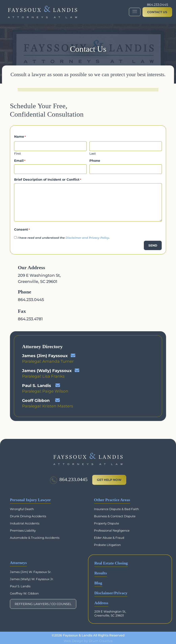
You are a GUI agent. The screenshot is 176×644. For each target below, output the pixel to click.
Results (101, 572)
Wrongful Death (22, 508)
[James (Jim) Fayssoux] (73, 354)
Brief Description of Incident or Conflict (48, 179)
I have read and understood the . (64, 237)
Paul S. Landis (37, 385)
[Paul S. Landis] (58, 384)
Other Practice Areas (112, 499)
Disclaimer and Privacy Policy (87, 237)
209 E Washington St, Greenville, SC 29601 (110, 613)
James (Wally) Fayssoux (47, 370)
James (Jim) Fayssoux (45, 355)
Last (93, 153)
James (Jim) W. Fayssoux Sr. (31, 571)
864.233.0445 (158, 5)
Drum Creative (101, 640)
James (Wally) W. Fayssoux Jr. (32, 578)
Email (20, 161)
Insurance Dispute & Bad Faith (116, 508)
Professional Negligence (112, 530)
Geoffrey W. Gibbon (24, 593)
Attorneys (18, 562)
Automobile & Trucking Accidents (35, 537)
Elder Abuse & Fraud (109, 537)
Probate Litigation (107, 544)
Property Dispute (106, 523)
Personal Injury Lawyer (30, 499)
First (17, 153)
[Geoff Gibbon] (58, 399)
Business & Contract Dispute (115, 515)
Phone (95, 161)
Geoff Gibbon (36, 399)
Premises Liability (23, 530)
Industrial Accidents (25, 523)
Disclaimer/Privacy (111, 592)
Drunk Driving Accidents (28, 515)
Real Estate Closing (111, 562)
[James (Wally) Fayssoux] (77, 369)
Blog (98, 582)
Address (101, 602)
